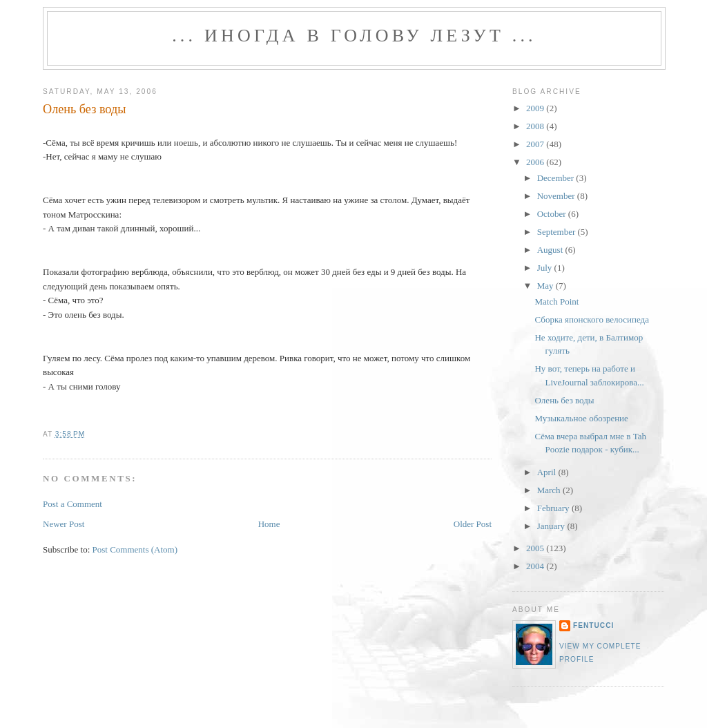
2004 (536, 566)
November (557, 196)
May (546, 286)
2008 (536, 126)
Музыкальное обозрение (581, 418)
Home (269, 524)
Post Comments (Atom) (135, 549)
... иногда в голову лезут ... (354, 36)
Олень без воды (84, 109)
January (552, 526)
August (551, 250)
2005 (536, 548)
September (558, 232)
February (554, 508)
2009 (536, 108)
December (557, 178)
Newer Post (64, 524)
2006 (536, 162)
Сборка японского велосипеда (591, 319)
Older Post (473, 524)
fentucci (593, 625)
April (548, 472)
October (553, 214)
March (550, 490)
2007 (536, 144)
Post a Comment (72, 504)
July (546, 268)
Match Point (556, 301)
